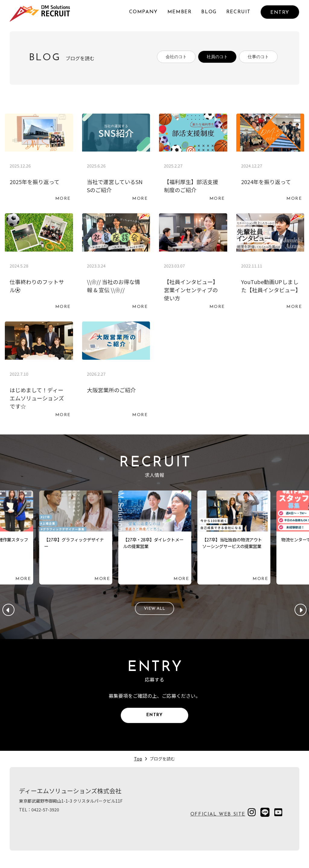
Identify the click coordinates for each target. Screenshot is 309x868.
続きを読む (39, 161)
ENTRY (280, 13)
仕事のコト (256, 58)
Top (138, 766)
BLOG (209, 12)
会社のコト (163, 58)
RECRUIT (239, 12)
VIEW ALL (155, 612)
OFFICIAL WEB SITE (218, 822)
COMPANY (143, 12)
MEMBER (180, 12)
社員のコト (209, 58)
